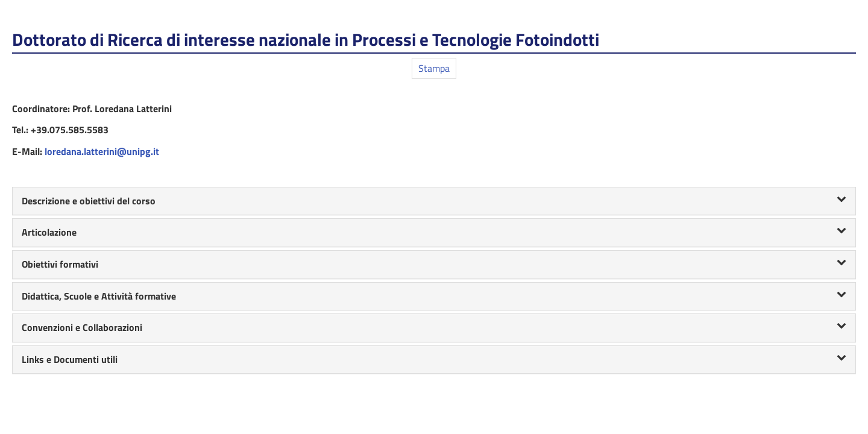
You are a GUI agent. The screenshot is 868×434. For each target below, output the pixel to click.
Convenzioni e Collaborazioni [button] (434, 327)
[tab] (434, 201)
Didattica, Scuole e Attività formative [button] (434, 296)
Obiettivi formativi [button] (434, 264)
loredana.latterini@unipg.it (102, 151)
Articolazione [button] (434, 232)
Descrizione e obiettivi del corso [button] (434, 201)
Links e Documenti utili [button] (434, 359)
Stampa (434, 68)
